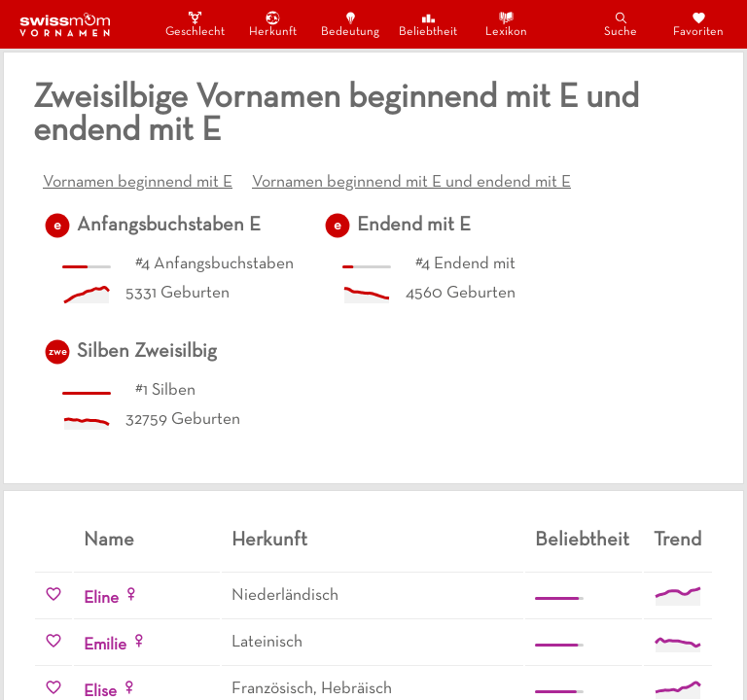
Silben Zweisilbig (147, 352)
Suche (621, 24)
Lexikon (506, 24)
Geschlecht (195, 24)
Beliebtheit (428, 24)
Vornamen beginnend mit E (138, 183)
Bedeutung (350, 24)
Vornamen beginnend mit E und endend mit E (411, 183)
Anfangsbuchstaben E (169, 226)
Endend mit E (414, 226)
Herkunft (273, 24)
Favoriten (698, 24)
